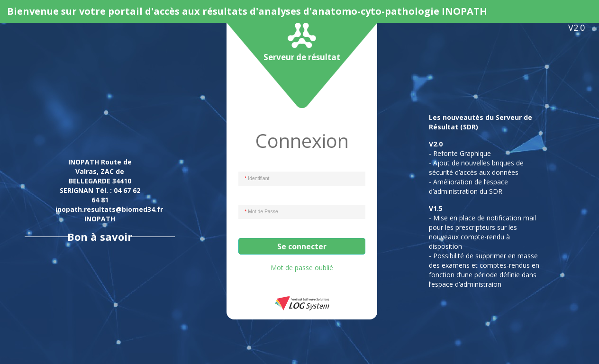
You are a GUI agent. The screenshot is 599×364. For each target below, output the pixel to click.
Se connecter (302, 246)
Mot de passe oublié (302, 268)
